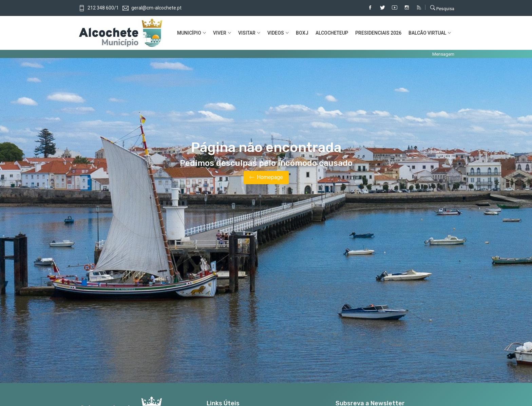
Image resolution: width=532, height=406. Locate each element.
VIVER (220, 33)
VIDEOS (276, 33)
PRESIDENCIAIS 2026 (378, 33)
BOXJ (302, 33)
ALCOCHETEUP (332, 33)
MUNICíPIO (189, 33)
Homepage (266, 178)
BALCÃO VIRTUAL (427, 33)
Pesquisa (442, 8)
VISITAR (247, 33)
